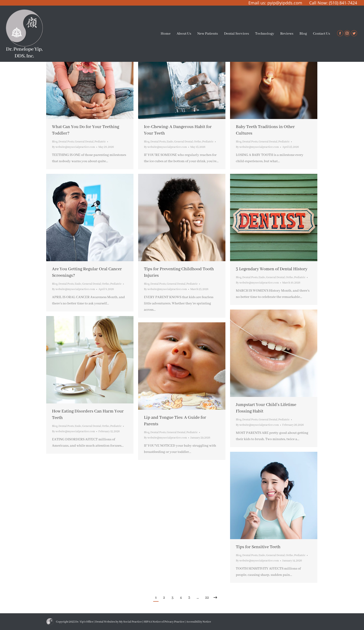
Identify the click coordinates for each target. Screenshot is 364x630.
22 (207, 598)
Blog (55, 142)
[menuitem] (166, 34)
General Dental (84, 142)
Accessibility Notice (199, 622)
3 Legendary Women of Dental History (272, 269)
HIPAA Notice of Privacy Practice (164, 622)
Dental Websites (105, 622)
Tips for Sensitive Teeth (258, 547)
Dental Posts (66, 142)
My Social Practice (130, 622)
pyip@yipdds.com (285, 3)
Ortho (198, 142)
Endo (170, 142)
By (73, 147)
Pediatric (100, 142)
